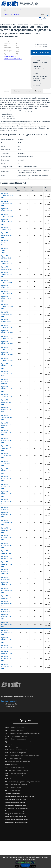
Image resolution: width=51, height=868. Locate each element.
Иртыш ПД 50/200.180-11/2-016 (7, 494)
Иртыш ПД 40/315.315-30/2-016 (7, 456)
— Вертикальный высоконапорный (18, 761)
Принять (25, 865)
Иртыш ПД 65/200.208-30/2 (6, 597)
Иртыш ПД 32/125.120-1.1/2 (7, 396)
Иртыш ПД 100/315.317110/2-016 (7, 222)
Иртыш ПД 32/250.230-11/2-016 (7, 425)
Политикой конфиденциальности (25, 862)
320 (20, 262)
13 (20, 366)
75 (35, 203)
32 (28, 228)
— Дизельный (11, 764)
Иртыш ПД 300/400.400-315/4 (7, 354)
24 (28, 243)
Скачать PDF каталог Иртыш (13, 59)
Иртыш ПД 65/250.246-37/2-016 (7, 617)
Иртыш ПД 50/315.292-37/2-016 (7, 530)
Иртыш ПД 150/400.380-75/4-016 (7, 314)
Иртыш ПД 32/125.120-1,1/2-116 (7, 389)
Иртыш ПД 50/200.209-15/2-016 (7, 515)
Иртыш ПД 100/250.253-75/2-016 (7, 203)
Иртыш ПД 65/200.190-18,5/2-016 (5, 572)
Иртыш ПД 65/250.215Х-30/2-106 (7, 604)
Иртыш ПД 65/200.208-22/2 (6, 584)
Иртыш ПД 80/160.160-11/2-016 (7, 659)
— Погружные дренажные (14, 747)
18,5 (34, 572)
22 (35, 522)
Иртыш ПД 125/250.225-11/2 (7, 228)
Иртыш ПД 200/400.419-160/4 (7, 332)
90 (28, 210)
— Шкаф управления (13, 791)
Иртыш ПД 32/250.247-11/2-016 (7, 433)
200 (20, 195)
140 (27, 215)
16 (28, 262)
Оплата (28, 91)
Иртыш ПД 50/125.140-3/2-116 (6, 479)
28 (28, 659)
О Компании (15, 15)
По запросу (47, 196)
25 (20, 389)
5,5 (35, 417)
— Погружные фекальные (14, 727)
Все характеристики (10, 57)
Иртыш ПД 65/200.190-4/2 (6, 578)
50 (28, 195)
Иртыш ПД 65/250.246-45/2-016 (7, 625)
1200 (20, 354)
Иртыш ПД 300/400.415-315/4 (7, 359)
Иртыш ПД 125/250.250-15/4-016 (7, 235)
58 (28, 604)
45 (35, 195)
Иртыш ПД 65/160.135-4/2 (6, 552)
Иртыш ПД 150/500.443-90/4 (7, 326)
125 (27, 222)
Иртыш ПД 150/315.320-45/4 (7, 287)
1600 (20, 348)
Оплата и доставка (26, 10)
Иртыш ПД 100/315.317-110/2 (7, 215)
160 (20, 250)
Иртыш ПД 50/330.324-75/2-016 (7, 538)
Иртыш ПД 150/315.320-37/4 (7, 281)
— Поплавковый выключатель (16, 785)
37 (35, 275)
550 (20, 332)
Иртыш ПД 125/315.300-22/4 (7, 257)
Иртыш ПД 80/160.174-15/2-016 (7, 666)
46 (20, 494)
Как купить (17, 91)
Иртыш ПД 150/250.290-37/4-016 (7, 275)
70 (28, 326)
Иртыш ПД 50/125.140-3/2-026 (6, 471)
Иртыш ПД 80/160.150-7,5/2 (7, 652)
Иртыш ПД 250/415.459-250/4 (7, 343)
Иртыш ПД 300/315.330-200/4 (7, 348)
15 (28, 235)
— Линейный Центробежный (16, 750)
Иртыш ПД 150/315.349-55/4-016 (7, 299)
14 (20, 402)
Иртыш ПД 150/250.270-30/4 (7, 268)
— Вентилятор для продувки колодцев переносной (22, 782)
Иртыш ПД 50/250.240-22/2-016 (7, 522)
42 (28, 314)
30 (35, 228)
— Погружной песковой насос (16, 773)
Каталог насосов (10, 10)
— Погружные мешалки (14, 779)
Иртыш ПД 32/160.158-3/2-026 (6, 410)
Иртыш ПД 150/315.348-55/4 (7, 292)
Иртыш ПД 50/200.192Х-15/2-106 (7, 502)
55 (35, 299)
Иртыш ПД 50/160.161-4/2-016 (6, 486)
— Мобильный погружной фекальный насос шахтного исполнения (23, 743)
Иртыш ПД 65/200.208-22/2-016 (7, 590)
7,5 (35, 440)
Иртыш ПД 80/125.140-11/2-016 (7, 640)
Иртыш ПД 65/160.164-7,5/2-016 (7, 564)
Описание (6, 91)
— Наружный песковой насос (16, 776)
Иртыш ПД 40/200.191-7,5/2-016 (7, 440)
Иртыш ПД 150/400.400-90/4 (7, 321)
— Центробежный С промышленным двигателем (22, 756)
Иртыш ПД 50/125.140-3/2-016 (6, 463)
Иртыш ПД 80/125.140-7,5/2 (7, 647)
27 (28, 652)
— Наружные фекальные (14, 730)
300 (20, 306)
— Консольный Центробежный (16, 753)
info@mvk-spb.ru (12, 706)
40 (28, 306)
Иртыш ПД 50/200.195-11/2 (6, 508)
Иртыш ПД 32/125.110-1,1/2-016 (7, 366)
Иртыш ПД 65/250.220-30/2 (6, 610)
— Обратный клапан (13, 788)
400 (20, 268)
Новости (6, 15)
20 (28, 250)
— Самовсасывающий (13, 759)
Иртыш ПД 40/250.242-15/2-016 (7, 448)
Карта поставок (39, 10)
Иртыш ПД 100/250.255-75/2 (7, 210)
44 (28, 494)
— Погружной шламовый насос (16, 770)
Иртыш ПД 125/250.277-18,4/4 (5, 243)
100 (20, 578)
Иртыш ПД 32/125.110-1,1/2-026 (7, 374)
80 (28, 203)
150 (27, 538)
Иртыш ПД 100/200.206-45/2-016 (7, 196)
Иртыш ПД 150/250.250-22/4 (7, 262)
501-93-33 (10, 704)
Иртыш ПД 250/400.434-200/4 (7, 337)
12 (20, 417)
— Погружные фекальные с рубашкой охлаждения (22, 733)
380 (41, 195)
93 (20, 572)
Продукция (25, 720)
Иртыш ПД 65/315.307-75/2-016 (7, 632)
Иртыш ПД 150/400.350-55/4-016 (7, 306)
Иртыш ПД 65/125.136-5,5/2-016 (7, 545)
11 (35, 222)
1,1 (35, 366)
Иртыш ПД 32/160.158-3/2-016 (6, 402)
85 (20, 604)
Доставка (38, 91)
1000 (20, 337)
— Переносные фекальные (16, 736)
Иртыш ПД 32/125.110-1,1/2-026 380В (7, 381)
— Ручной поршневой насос (14, 767)
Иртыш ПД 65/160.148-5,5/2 (7, 558)
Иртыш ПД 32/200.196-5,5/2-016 (7, 417)
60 (28, 354)
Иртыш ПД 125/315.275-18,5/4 (5, 250)
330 (20, 326)
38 (28, 395)
